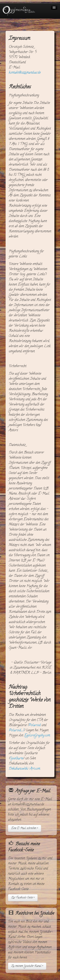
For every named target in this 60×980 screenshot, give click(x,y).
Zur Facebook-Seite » (23, 898)
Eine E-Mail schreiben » (25, 828)
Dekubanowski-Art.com (24, 769)
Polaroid (35, 725)
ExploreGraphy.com (37, 736)
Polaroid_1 (16, 730)
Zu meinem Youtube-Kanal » (27, 966)
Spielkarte (17, 759)
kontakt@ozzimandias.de (25, 73)
